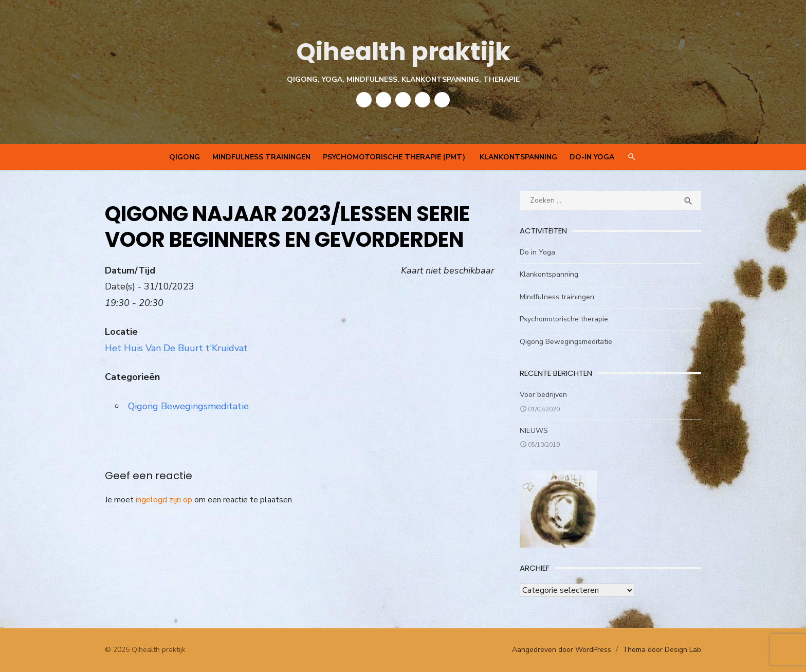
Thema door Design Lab (662, 650)
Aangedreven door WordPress (562, 650)
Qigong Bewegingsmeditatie (188, 406)
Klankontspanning (518, 157)
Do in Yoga (537, 252)
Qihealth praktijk (403, 52)
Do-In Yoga (592, 157)
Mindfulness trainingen (261, 157)
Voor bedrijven (543, 395)
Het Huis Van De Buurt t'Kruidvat (176, 348)
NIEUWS (534, 431)
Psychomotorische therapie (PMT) (395, 157)
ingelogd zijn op (164, 500)
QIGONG (185, 157)
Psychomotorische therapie (564, 319)
